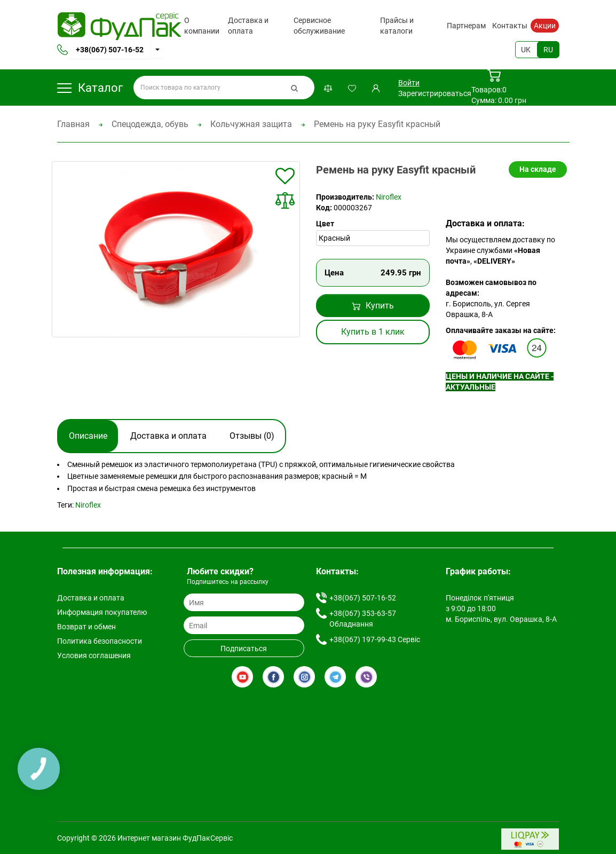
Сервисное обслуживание (319, 26)
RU (548, 50)
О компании (202, 26)
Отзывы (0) (252, 436)
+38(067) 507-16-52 (110, 50)
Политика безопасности (100, 641)
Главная (73, 124)
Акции (545, 26)
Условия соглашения (94, 655)
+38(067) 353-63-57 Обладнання (363, 619)
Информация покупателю (102, 612)
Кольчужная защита (251, 124)
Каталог (90, 88)
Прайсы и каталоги (397, 26)
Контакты (510, 26)
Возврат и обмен (86, 627)
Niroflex (389, 197)
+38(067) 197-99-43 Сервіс (375, 639)
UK (526, 50)
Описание (88, 436)
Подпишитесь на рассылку (228, 582)
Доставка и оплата (248, 26)
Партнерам (466, 26)
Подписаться (244, 649)
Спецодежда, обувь (150, 124)
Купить (373, 306)
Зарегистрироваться (435, 93)
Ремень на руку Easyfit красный (377, 124)
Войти (409, 83)
